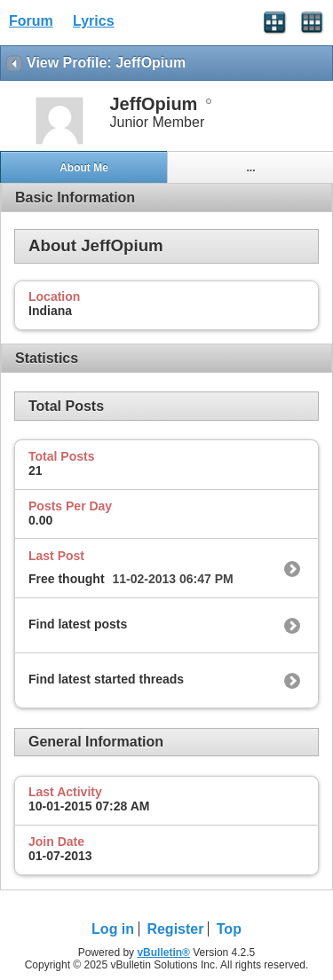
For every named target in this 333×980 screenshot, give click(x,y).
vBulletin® (163, 952)
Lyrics (94, 21)
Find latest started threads (106, 679)
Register (175, 929)
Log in (113, 929)
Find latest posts (78, 624)
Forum (31, 21)
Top (229, 929)
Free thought (67, 579)
